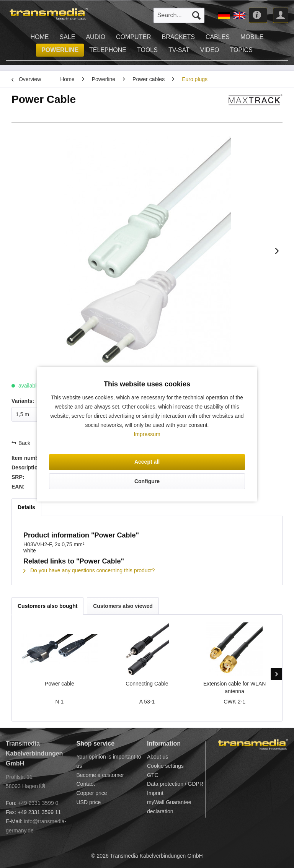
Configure (147, 481)
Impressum (147, 434)
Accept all (147, 462)
